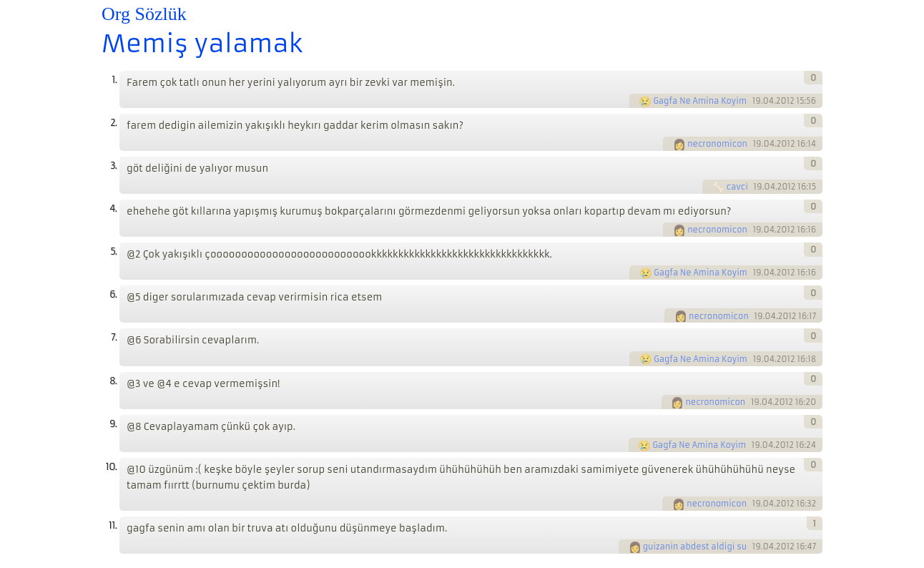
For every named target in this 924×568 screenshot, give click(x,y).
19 (757, 101)
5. (113, 251)
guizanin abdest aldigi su (695, 547)
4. (113, 209)
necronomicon (717, 144)
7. (114, 337)
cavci (737, 187)
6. (113, 294)
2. (113, 123)
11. (113, 525)
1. (114, 80)
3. (113, 166)
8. (113, 381)
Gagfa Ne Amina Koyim (700, 101)
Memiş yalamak (202, 44)
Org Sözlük (144, 14)
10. (111, 467)
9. (113, 424)
